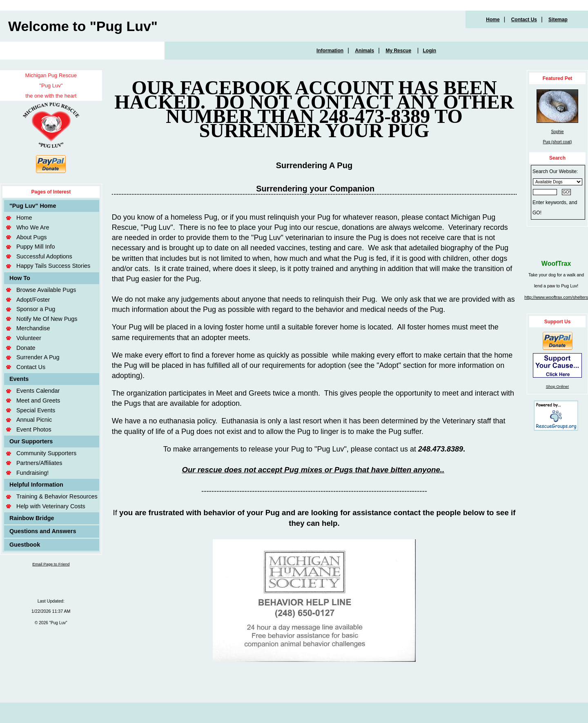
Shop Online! (557, 386)
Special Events (36, 410)
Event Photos (34, 429)
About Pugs (31, 237)
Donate (26, 348)
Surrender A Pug (38, 357)
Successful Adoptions (44, 256)
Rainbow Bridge (32, 518)
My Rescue (398, 51)
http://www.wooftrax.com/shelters (556, 297)
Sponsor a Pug (36, 309)
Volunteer (29, 338)
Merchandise (33, 328)
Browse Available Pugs (46, 290)
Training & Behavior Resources (57, 496)
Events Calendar (38, 391)
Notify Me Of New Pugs (47, 319)
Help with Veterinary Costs (51, 506)
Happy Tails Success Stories (53, 266)
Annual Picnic (34, 420)
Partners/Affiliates (39, 463)
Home (493, 20)
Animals (364, 51)
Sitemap (558, 20)
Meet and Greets (38, 400)
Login (429, 51)
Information (330, 51)
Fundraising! (32, 473)
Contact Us (524, 20)
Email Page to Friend (51, 564)
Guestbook (25, 545)
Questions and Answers (43, 531)
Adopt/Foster (33, 300)
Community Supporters (46, 453)
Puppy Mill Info (36, 247)
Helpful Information (36, 485)
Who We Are (33, 227)
